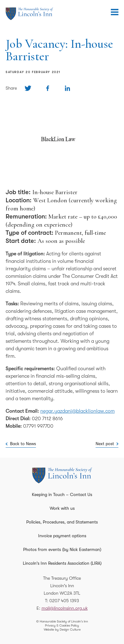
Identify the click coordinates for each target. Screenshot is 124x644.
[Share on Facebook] (48, 88)
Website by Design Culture (62, 629)
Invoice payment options (62, 536)
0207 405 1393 (64, 601)
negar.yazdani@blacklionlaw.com (77, 411)
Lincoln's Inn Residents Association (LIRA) (62, 563)
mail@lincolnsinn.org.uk (65, 608)
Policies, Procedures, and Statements (62, 522)
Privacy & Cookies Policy (62, 625)
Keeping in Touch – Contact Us (62, 494)
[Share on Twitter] (28, 88)
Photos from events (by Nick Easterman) (62, 549)
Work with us (62, 508)
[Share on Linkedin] (67, 88)
